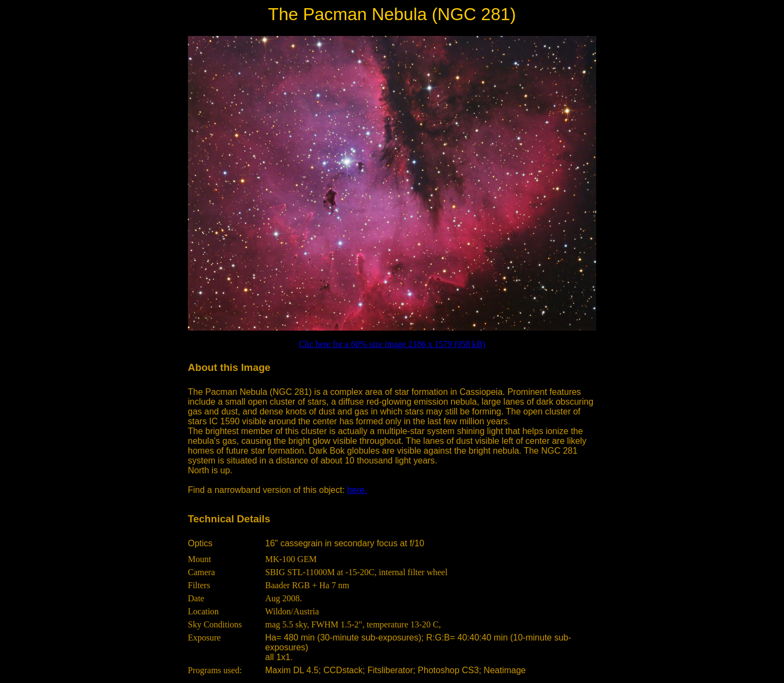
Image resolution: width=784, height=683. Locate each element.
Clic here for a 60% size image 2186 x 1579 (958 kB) (392, 344)
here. (357, 490)
